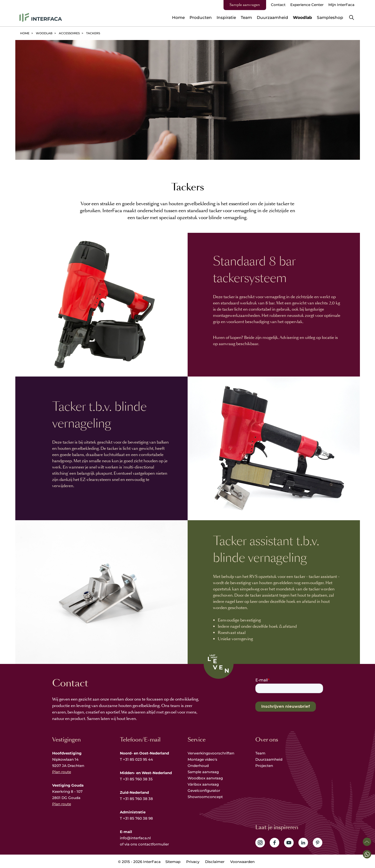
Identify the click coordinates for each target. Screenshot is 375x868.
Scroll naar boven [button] (367, 842)
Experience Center (307, 5)
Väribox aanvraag (203, 784)
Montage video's (202, 759)
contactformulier (154, 844)
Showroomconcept (206, 797)
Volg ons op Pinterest (318, 843)
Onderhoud (198, 766)
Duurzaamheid (269, 759)
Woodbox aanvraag (205, 778)
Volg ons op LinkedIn (303, 843)
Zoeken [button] (352, 17)
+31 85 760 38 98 (138, 818)
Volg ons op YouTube (289, 843)
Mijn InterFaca (341, 5)
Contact (278, 5)
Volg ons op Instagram (260, 843)
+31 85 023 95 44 (138, 759)
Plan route (62, 772)
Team (260, 753)
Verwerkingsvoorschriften (211, 753)
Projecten (264, 766)
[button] (367, 854)
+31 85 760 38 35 (138, 779)
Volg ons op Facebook (274, 843)
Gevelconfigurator (204, 791)
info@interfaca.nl (135, 838)
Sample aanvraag (203, 772)
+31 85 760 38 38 (138, 799)
